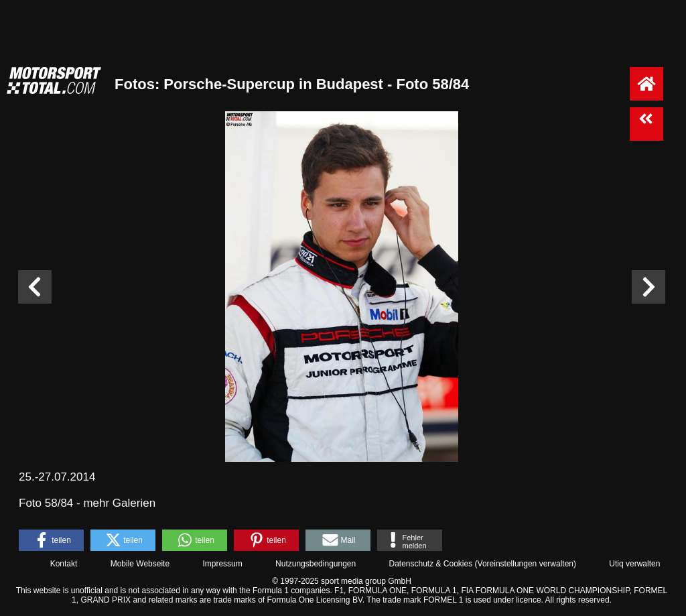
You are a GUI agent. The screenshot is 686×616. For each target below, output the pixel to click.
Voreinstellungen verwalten (526, 564)
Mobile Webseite (140, 564)
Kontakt (64, 564)
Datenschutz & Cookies (430, 564)
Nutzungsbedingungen (316, 564)
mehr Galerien (119, 503)
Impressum (222, 564)
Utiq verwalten (634, 564)
